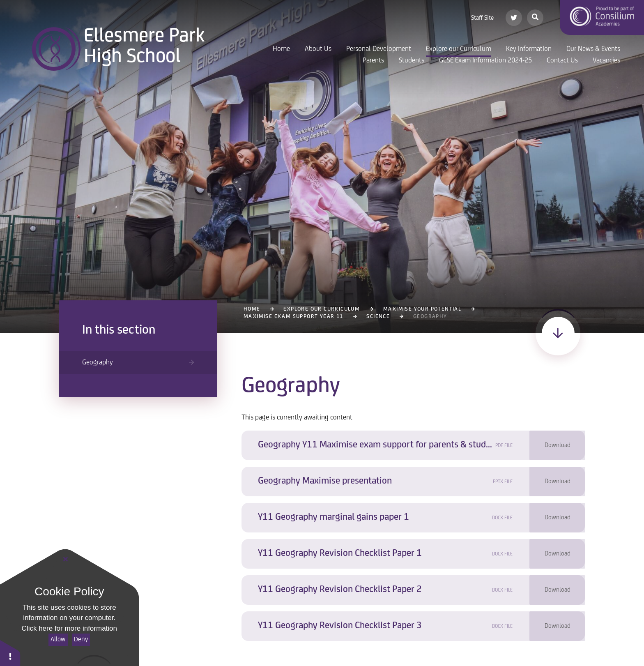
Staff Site (482, 18)
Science (378, 317)
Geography (430, 317)
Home (252, 309)
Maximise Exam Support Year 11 (293, 317)
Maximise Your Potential (422, 309)
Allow (58, 639)
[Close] (66, 560)
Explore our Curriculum (322, 309)
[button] (10, 653)
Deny (81, 639)
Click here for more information (69, 628)
